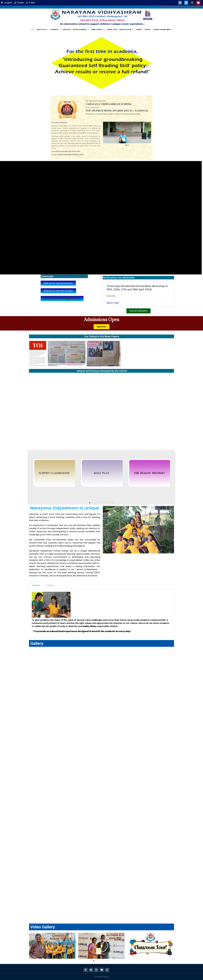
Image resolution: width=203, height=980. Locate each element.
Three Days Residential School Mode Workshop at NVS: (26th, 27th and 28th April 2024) (137, 288)
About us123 (42, 30)
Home (32, 30)
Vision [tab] (50, 585)
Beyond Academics (81, 30)
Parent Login (112, 30)
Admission (67, 30)
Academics (56, 30)
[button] (62, 298)
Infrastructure (126, 30)
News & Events (98, 30)
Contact (148, 30)
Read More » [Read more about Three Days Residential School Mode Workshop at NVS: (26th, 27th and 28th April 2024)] (112, 296)
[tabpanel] (102, 613)
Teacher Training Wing (163, 30)
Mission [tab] (36, 585)
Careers (139, 30)
